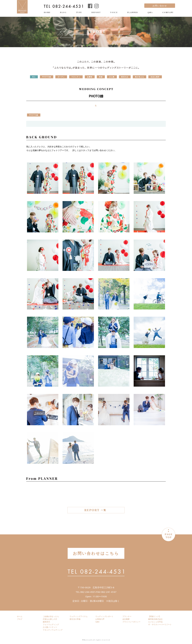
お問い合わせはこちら (96, 553)
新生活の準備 (75, 619)
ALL (34, 77)
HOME (47, 12)
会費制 (90, 77)
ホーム (20, 616)
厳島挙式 (46, 622)
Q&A (150, 12)
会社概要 (126, 619)
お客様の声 (100, 619)
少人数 (112, 77)
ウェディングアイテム (79, 616)
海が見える (139, 77)
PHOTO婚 (47, 77)
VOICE (114, 12)
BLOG (63, 12)
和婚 (101, 77)
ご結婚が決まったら (51, 616)
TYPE (79, 12)
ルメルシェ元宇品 (155, 622)
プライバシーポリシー (131, 622)
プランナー (127, 616)
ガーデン (61, 77)
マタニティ (76, 77)
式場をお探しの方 (50, 619)
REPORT (96, 12)
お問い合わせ (160, 6)
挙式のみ (125, 77)
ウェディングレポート (104, 616)
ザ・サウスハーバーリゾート (160, 624)
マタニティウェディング (53, 630)
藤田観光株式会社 (155, 619)
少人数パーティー (50, 627)
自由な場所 (155, 77)
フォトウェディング (51, 624)
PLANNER (133, 12)
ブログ (20, 619)
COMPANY (168, 12)
